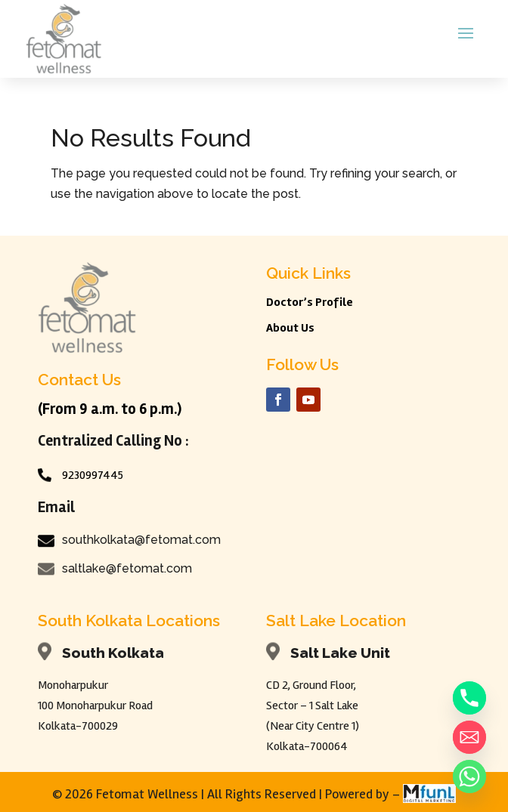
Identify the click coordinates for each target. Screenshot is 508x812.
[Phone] (469, 698)
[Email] (469, 737)
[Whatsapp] (469, 776)
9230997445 (93, 475)
